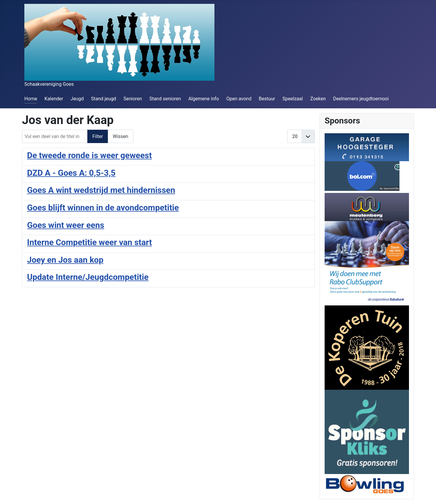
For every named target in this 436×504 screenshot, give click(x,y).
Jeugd (77, 99)
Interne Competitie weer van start (90, 242)
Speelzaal (293, 99)
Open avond (239, 99)
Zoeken (318, 99)
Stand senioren (165, 99)
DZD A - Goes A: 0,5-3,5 (71, 173)
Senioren (133, 99)
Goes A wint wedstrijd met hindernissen (101, 190)
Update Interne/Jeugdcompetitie (88, 277)
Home (31, 99)
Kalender (54, 99)
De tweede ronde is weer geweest (89, 155)
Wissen (121, 136)
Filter (98, 136)
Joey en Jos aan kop (65, 260)
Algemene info (204, 99)
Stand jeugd (103, 99)
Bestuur (267, 99)
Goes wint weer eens (66, 225)
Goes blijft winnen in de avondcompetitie (103, 208)
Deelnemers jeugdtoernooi (361, 99)
